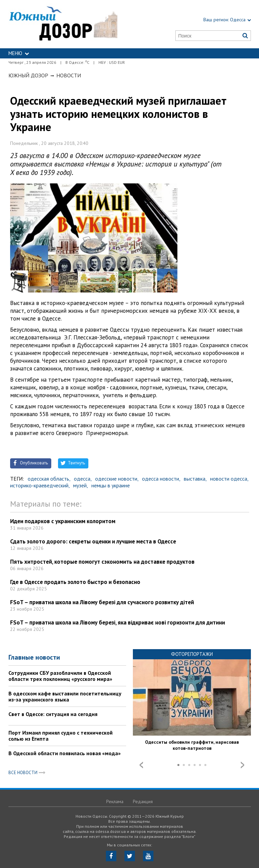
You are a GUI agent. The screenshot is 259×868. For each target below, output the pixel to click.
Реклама (115, 801)
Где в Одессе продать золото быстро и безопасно (75, 582)
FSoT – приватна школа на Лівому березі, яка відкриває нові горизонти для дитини (118, 622)
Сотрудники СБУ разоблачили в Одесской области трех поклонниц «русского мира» (60, 676)
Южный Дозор (28, 75)
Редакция (143, 801)
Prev (141, 765)
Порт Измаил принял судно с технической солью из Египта (61, 736)
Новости (69, 75)
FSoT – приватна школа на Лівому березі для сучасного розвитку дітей (102, 602)
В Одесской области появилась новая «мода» (65, 753)
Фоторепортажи (192, 654)
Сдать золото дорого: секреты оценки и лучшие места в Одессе (93, 541)
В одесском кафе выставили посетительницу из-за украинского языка (65, 696)
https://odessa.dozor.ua (63, 24)
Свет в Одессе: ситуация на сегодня (53, 714)
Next (242, 765)
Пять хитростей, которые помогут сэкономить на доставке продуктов (102, 562)
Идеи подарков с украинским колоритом (63, 521)
